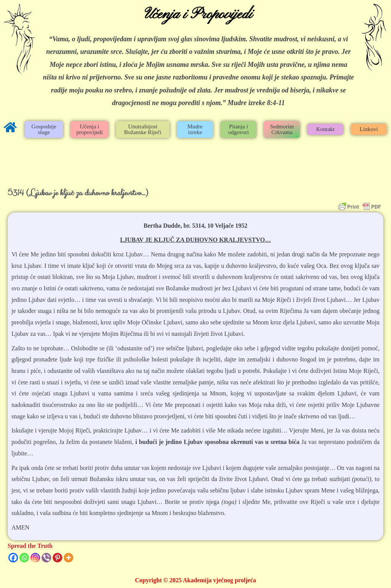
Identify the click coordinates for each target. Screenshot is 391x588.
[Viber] (46, 558)
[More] (69, 558)
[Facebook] (13, 558)
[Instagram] (35, 558)
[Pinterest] (57, 558)
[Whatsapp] (24, 558)
